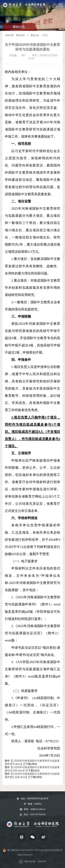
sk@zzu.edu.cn (38, 809)
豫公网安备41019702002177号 (22, 850)
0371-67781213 (38, 814)
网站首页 (21, 35)
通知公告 (35, 35)
